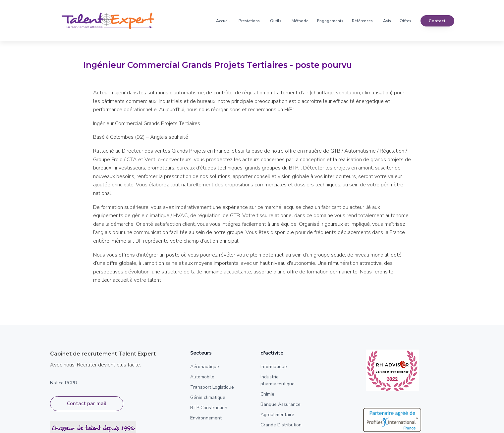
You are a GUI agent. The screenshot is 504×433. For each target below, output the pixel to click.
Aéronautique (205, 367)
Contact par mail (87, 404)
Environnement (206, 418)
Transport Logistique (212, 387)
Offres (405, 21)
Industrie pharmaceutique (278, 380)
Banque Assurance (280, 404)
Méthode (300, 21)
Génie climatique (208, 397)
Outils (276, 21)
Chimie (267, 394)
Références (362, 21)
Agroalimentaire (277, 415)
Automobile (202, 377)
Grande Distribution (281, 425)
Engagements (330, 21)
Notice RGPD (64, 383)
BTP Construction (209, 408)
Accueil (223, 21)
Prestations (249, 21)
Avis (387, 21)
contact (437, 21)
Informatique (274, 367)
